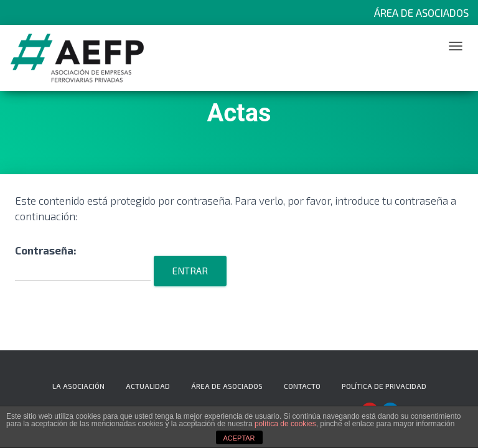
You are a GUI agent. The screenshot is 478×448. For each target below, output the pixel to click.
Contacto (302, 386)
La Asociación (78, 386)
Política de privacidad (384, 386)
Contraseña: (83, 262)
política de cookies (285, 424)
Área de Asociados (421, 12)
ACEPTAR (239, 438)
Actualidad (148, 386)
